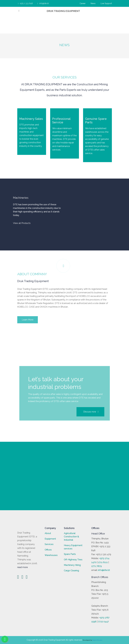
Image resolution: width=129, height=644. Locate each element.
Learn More (28, 320)
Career (83, 3)
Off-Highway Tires (73, 560)
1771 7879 (97, 566)
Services (49, 544)
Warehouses (51, 555)
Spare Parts (70, 554)
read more (22, 567)
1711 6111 (103, 562)
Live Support (106, 3)
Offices (48, 550)
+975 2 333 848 (25, 3)
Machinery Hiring (72, 565)
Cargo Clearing (71, 571)
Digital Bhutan (97, 640)
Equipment (50, 539)
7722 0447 (103, 622)
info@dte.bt (40, 3)
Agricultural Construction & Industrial (71, 537)
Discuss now (91, 412)
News (93, 3)
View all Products (22, 223)
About (48, 533)
